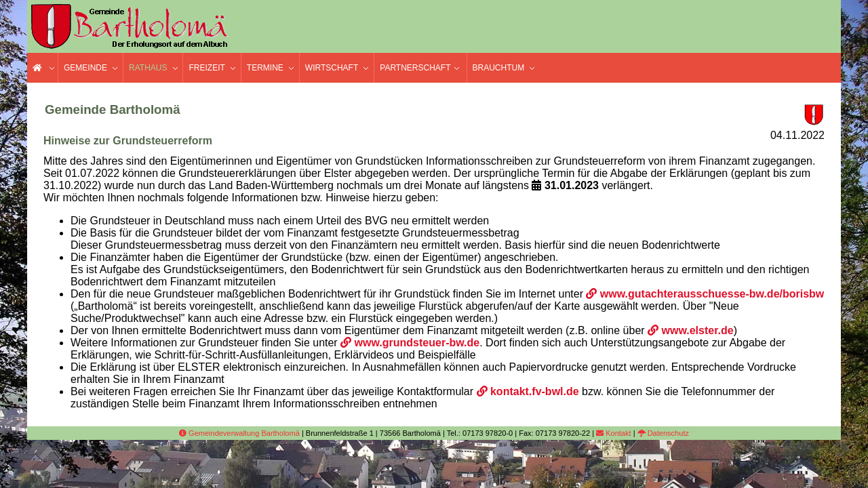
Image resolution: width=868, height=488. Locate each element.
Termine (265, 68)
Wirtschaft (332, 68)
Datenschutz (663, 433)
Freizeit (206, 68)
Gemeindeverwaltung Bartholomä (239, 433)
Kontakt (613, 433)
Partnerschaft (415, 68)
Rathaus (148, 68)
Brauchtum (499, 68)
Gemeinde (85, 68)
